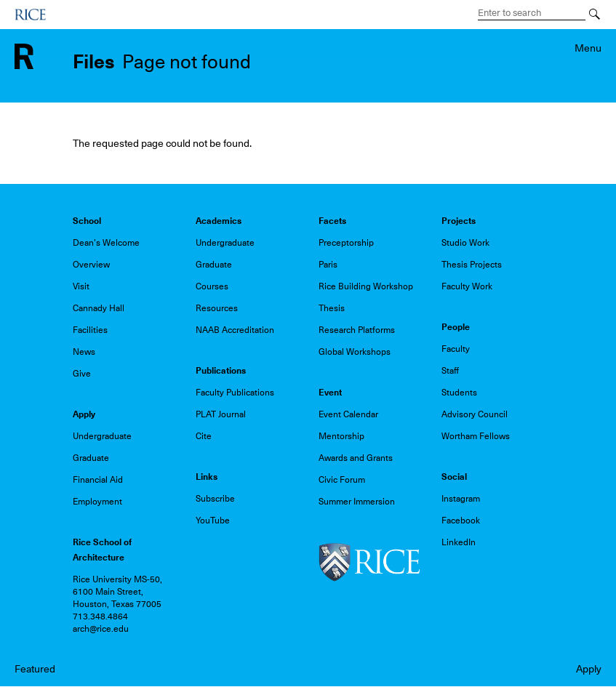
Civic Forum (342, 480)
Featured (35, 669)
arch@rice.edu (101, 629)
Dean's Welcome (106, 243)
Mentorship (341, 436)
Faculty (456, 349)
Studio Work (465, 243)
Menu (588, 48)
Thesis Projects (472, 265)
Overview (91, 265)
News (84, 352)
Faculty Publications (235, 393)
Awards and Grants (356, 458)
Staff (450, 371)
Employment (97, 502)
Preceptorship (346, 243)
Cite (204, 436)
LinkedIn (459, 542)
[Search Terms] (532, 13)
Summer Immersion (357, 502)
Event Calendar (348, 414)
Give (82, 374)
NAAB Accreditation (235, 330)
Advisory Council (475, 414)
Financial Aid (98, 480)
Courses (212, 286)
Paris (328, 265)
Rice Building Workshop (366, 286)
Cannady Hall (99, 308)
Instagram (461, 499)
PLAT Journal (221, 414)
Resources (217, 308)
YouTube (213, 521)
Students (459, 393)
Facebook (461, 521)
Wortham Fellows (476, 436)
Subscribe (215, 499)
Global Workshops (355, 352)
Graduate (214, 265)
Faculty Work (467, 286)
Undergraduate (225, 243)
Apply (589, 669)
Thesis (332, 308)
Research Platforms (357, 330)
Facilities (90, 330)
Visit (81, 286)
